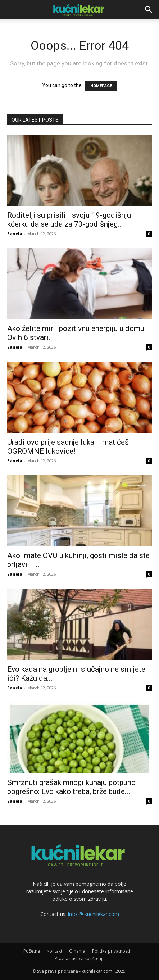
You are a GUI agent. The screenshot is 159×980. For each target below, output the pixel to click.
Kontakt (54, 951)
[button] (149, 10)
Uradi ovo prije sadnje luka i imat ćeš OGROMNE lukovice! (68, 447)
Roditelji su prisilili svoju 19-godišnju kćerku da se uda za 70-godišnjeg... (69, 220)
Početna (32, 951)
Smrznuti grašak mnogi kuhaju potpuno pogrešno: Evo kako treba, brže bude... (71, 787)
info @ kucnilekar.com (94, 914)
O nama (77, 951)
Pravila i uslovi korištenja (80, 959)
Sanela (15, 234)
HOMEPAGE (101, 86)
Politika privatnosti (111, 951)
